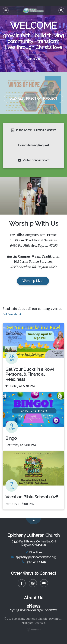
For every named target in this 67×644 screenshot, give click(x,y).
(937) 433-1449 (34, 562)
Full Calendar (12, 314)
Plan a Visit (33, 59)
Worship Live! (33, 281)
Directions (34, 552)
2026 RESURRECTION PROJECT (33, 98)
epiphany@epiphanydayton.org (33, 557)
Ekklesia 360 (34, 630)
